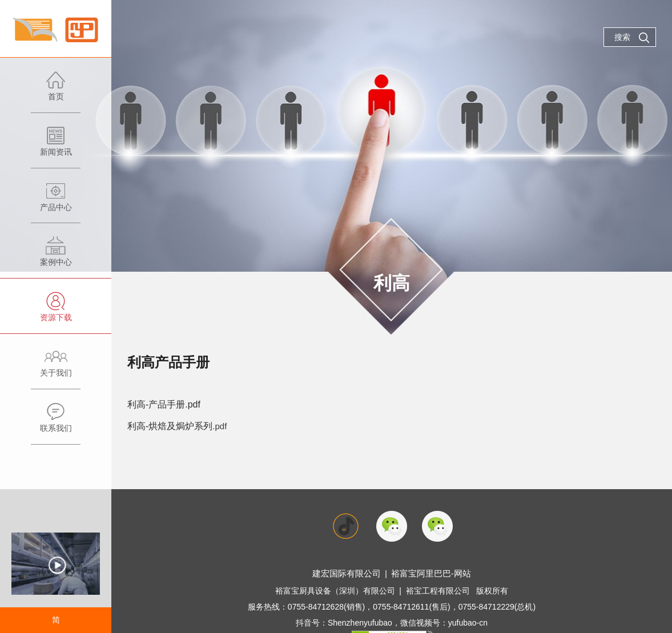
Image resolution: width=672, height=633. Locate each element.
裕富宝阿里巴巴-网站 (428, 571)
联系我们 (56, 423)
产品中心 (56, 202)
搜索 (632, 38)
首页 (56, 92)
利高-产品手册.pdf (162, 404)
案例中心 (56, 257)
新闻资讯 (56, 147)
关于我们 (56, 368)
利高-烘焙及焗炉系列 (167, 424)
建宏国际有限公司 (349, 571)
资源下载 (56, 313)
